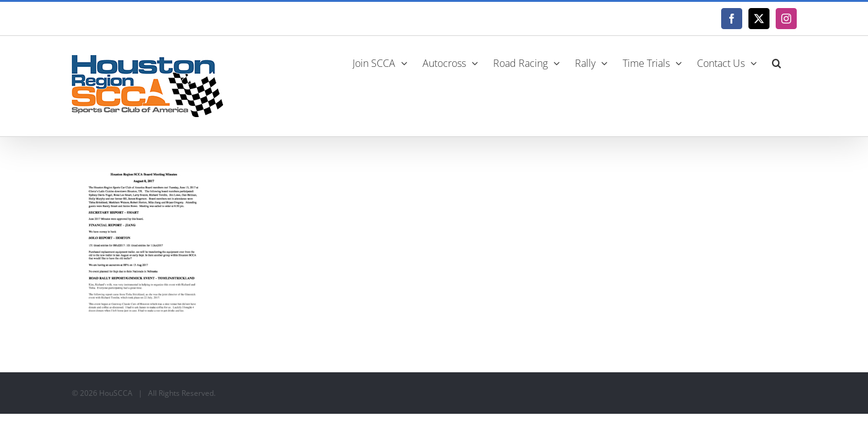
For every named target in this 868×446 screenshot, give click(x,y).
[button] (792, 62)
